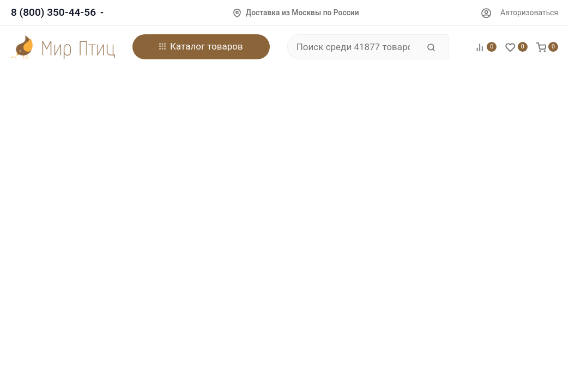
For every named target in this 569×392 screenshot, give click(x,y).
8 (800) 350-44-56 (53, 12)
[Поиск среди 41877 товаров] (353, 47)
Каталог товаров (201, 46)
